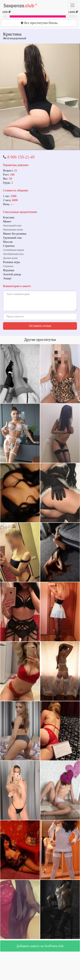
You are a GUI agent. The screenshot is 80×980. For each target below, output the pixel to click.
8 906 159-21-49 (21, 157)
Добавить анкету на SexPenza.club (40, 946)
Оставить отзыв (40, 326)
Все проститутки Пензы (39, 23)
